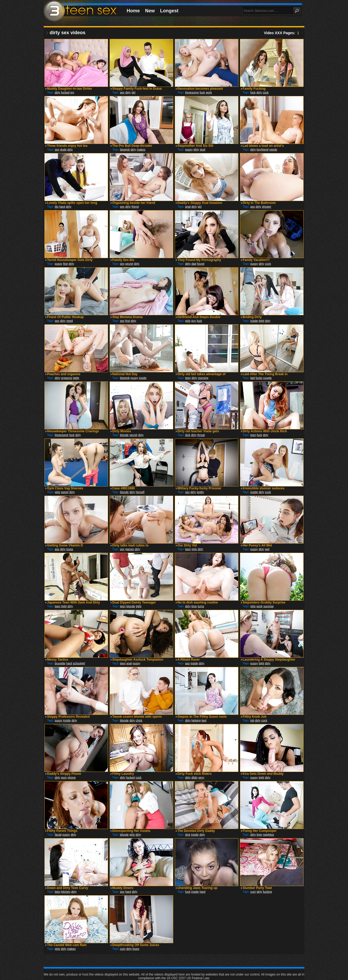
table (76, 378)
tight (261, 321)
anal (188, 207)
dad (194, 264)
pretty (200, 492)
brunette (60, 663)
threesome (192, 92)
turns (201, 606)
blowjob (125, 149)
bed (204, 720)
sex (122, 92)
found (201, 264)
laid (252, 378)
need (69, 321)
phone (72, 777)
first (65, 264)
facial (58, 835)
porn (64, 777)
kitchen (66, 892)
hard (62, 207)
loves (70, 549)
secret (129, 264)
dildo (194, 777)
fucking (267, 892)
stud (203, 149)
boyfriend (262, 149)
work (209, 92)
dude (63, 149)
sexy (201, 777)
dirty (57, 92)
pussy (189, 149)
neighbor (268, 835)
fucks (259, 378)
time (194, 606)
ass (252, 207)
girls (188, 321)
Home (133, 11)
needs (273, 149)
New (150, 11)
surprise (268, 606)
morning (203, 378)
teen (188, 378)
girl (133, 92)
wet (267, 549)
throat (201, 435)
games (130, 549)
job (252, 720)
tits (57, 207)
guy (194, 321)
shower (266, 207)
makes (141, 149)
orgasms (66, 378)
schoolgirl (79, 663)
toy (72, 92)
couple (267, 378)
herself (140, 492)
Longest (169, 11)
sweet (65, 492)
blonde (124, 435)
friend (135, 207)
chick (139, 720)
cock (266, 92)
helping (196, 720)
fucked (65, 92)
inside (254, 321)
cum (253, 892)
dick (188, 435)
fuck (202, 92)
